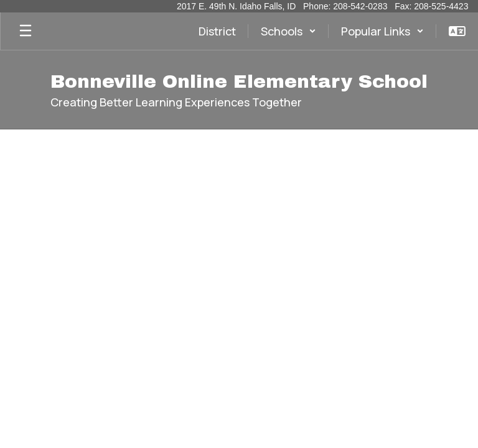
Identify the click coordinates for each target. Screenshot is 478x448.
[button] (288, 31)
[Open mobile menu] (26, 31)
